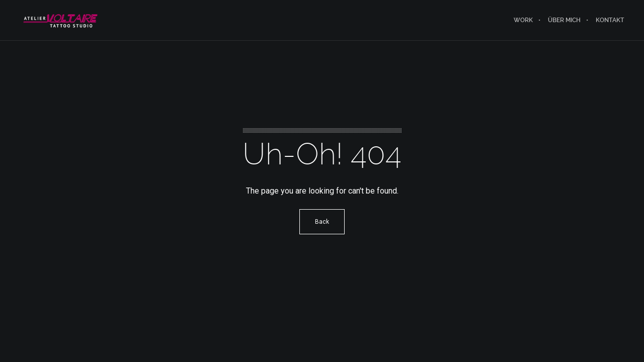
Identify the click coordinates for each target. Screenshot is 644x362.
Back (322, 222)
